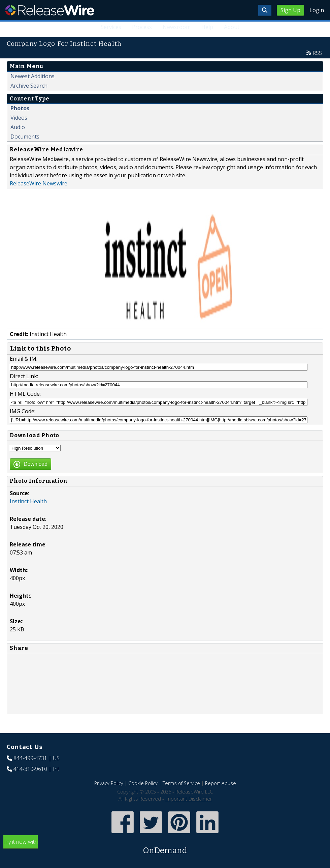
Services (111, 27)
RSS (317, 53)
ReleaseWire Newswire (39, 183)
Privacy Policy (109, 783)
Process (142, 27)
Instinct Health (28, 501)
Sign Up (290, 10)
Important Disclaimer (189, 799)
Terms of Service (181, 783)
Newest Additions (32, 76)
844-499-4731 (30, 758)
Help (207, 27)
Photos (20, 108)
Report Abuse (221, 783)
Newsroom (177, 27)
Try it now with (165, 847)
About (232, 27)
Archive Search (29, 86)
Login (317, 10)
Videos (19, 118)
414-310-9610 (30, 769)
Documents (25, 137)
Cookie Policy (143, 783)
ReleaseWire (50, 10)
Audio (18, 127)
